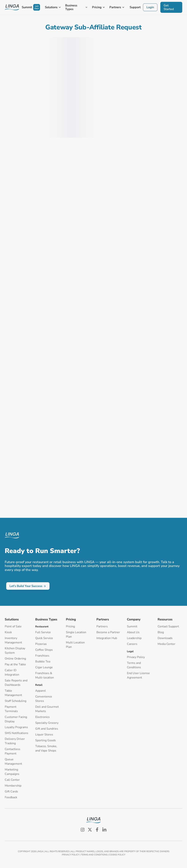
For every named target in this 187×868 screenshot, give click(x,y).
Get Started (169, 7)
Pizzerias (41, 644)
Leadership (134, 638)
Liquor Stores (44, 735)
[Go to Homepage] (12, 7)
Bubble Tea (43, 661)
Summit (132, 626)
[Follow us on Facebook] (97, 830)
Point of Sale (13, 626)
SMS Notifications (17, 733)
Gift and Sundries (47, 729)
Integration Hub (107, 638)
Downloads (165, 638)
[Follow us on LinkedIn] (104, 830)
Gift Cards (11, 791)
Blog (161, 632)
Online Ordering (15, 659)
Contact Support (168, 626)
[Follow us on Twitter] (90, 830)
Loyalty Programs (16, 727)
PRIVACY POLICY (71, 855)
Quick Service (44, 638)
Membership (13, 786)
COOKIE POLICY (117, 855)
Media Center (166, 644)
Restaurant (42, 627)
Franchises (42, 656)
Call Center (12, 780)
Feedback (11, 797)
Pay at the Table (15, 664)
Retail (39, 685)
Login (150, 7)
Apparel (41, 691)
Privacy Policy (136, 657)
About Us (133, 632)
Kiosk (8, 632)
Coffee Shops (44, 650)
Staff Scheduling (16, 701)
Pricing (70, 626)
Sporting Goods (46, 740)
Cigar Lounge (44, 667)
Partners (102, 626)
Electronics (42, 717)
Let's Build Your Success (28, 586)
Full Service (43, 632)
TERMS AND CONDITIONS (94, 855)
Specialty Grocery (47, 723)
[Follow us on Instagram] (83, 830)
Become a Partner (108, 632)
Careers (132, 644)
